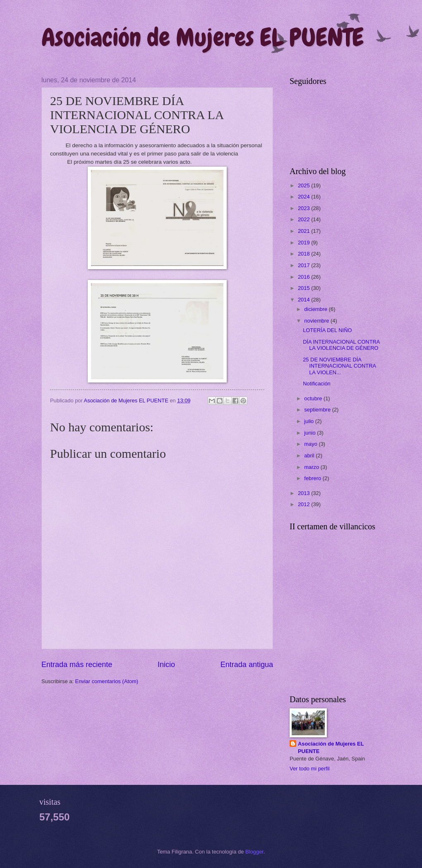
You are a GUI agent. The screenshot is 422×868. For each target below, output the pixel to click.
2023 (305, 208)
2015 (305, 288)
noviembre (317, 321)
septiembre (318, 410)
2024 (305, 197)
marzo (312, 467)
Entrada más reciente (77, 665)
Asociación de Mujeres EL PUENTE (203, 37)
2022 (305, 219)
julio (309, 421)
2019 (305, 243)
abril (310, 456)
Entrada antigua (247, 665)
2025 (305, 185)
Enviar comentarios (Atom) (107, 681)
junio (311, 433)
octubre (314, 398)
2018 (305, 254)
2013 (305, 493)
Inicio (166, 665)
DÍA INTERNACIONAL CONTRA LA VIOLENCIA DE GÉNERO (341, 345)
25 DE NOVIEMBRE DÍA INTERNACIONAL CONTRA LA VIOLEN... (339, 366)
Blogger (254, 852)
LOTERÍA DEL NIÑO (327, 330)
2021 (305, 231)
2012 (305, 504)
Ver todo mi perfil (310, 769)
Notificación (317, 384)
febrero (313, 478)
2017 (305, 265)
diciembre (316, 309)
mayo (311, 444)
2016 (305, 277)
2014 (305, 300)
